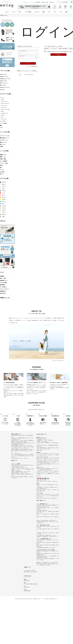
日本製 (1, 146)
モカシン (2, 111)
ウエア (1, 128)
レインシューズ (4, 107)
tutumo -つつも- (3, 81)
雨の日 (1, 165)
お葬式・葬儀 (3, 159)
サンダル (2, 115)
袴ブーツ (2, 174)
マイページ (32, 2)
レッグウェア (37, 12)
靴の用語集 (2, 285)
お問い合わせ (52, 2)
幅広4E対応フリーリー (5, 138)
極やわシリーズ (3, 142)
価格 (66, 12)
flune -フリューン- (4, 83)
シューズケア (3, 121)
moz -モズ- (2, 90)
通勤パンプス (3, 157)
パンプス (2, 100)
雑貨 (43, 12)
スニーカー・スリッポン (5, 109)
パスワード (22, 56)
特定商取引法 (3, 291)
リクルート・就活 (4, 163)
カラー (61, 12)
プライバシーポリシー (5, 289)
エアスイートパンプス (5, 136)
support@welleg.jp (27, 591)
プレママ (2, 170)
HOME (2, 15)
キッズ (2, 117)
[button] (28, 75)
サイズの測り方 (3, 287)
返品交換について (4, 280)
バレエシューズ (4, 106)
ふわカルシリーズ (4, 140)
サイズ (55, 12)
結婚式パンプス (3, 155)
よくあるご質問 (3, 283)
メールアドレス (23, 51)
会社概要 (2, 276)
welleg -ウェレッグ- (4, 77)
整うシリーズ (3, 144)
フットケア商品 (3, 123)
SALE (20, 12)
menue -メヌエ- (3, 74)
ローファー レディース (5, 104)
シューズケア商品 (28, 12)
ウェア (49, 12)
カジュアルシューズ (4, 113)
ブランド (7, 12)
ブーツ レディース (4, 102)
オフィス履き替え (4, 161)
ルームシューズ (4, 119)
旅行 (1, 168)
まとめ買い (2, 172)
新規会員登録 (38, 2)
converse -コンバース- (5, 87)
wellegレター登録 (45, 2)
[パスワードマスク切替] (36, 58)
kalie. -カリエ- (3, 85)
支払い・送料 (3, 278)
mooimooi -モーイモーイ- (5, 79)
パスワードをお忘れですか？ (33, 66)
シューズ (13, 12)
